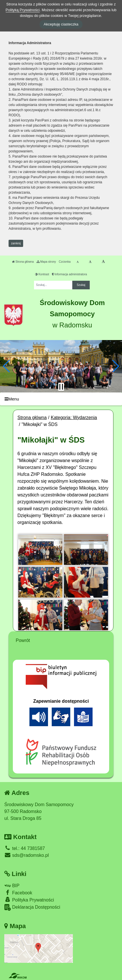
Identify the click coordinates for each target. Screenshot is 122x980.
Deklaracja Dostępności (32, 907)
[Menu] (61, 399)
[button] (7, 366)
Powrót (23, 640)
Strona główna (23, 262)
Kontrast (42, 274)
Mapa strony (46, 262)
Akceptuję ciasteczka (61, 24)
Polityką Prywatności (23, 10)
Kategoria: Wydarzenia (74, 418)
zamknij (16, 243)
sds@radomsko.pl (27, 855)
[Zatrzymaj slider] (61, 387)
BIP (12, 886)
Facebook (18, 892)
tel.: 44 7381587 (25, 848)
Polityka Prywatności (29, 900)
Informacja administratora (70, 274)
